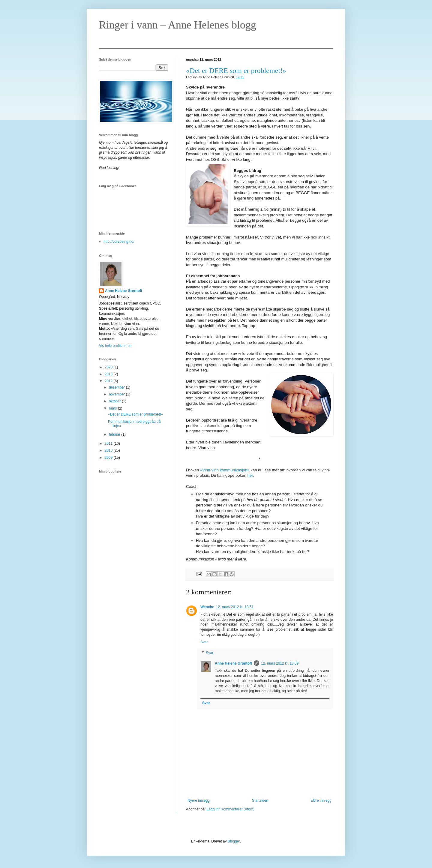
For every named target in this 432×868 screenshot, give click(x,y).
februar (115, 434)
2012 (109, 381)
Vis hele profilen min (115, 346)
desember (117, 387)
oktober (115, 401)
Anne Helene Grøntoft (233, 663)
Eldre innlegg (321, 800)
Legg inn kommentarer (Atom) (231, 809)
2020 (109, 367)
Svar (204, 642)
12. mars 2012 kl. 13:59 (280, 663)
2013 (109, 374)
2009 (109, 458)
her (250, 475)
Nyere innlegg (199, 800)
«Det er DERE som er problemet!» (236, 71)
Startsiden (260, 800)
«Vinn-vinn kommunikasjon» (225, 470)
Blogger (234, 841)
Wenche (207, 607)
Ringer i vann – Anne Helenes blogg (178, 25)
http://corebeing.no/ (119, 242)
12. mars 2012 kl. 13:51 (235, 607)
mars (113, 408)
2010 (109, 450)
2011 (109, 443)
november (117, 394)
